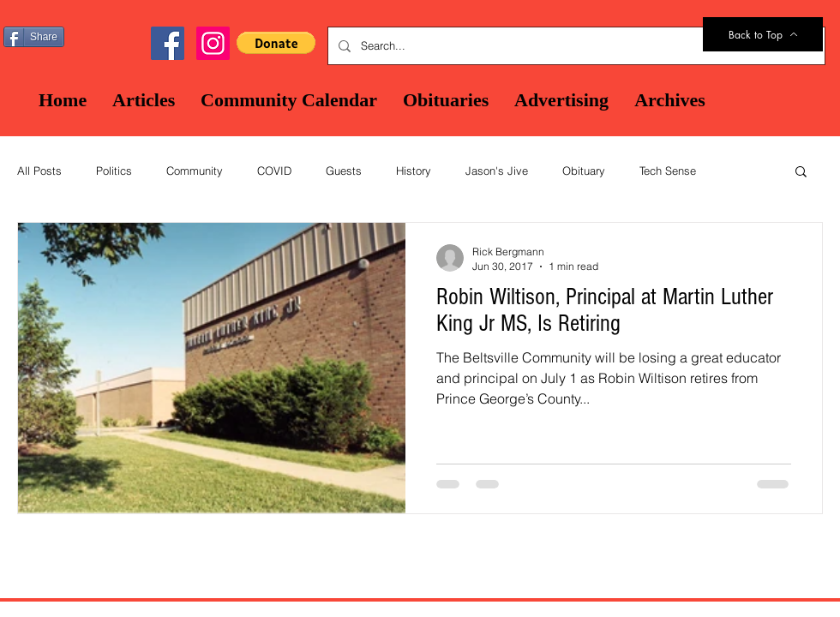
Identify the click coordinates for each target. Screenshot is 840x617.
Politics (114, 171)
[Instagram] (213, 43)
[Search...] (575, 46)
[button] (276, 43)
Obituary (584, 171)
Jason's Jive (497, 171)
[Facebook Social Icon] (168, 43)
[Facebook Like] (112, 35)
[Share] (34, 37)
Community (195, 171)
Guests (344, 171)
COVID (274, 171)
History (414, 171)
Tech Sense (668, 171)
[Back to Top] (763, 34)
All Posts (39, 171)
